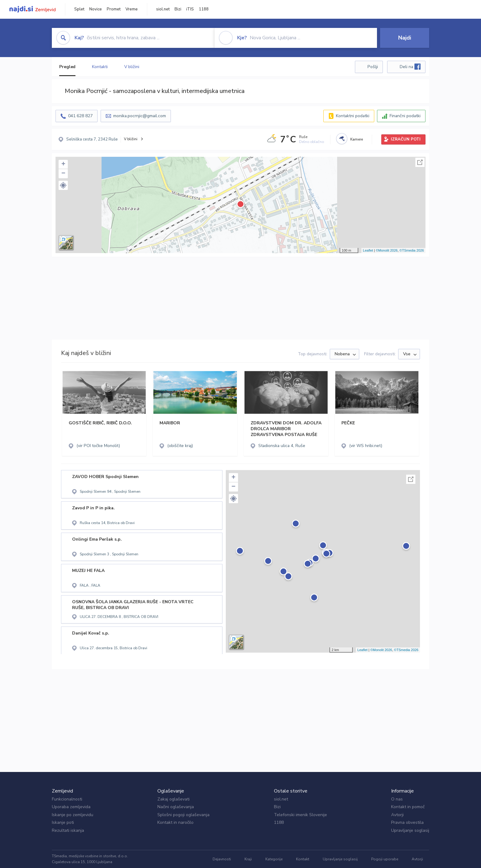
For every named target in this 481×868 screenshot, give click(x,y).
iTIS (190, 9)
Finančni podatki (405, 116)
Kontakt (303, 859)
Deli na (410, 67)
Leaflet (368, 250)
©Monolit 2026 (387, 250)
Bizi (178, 9)
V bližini (132, 67)
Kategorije (274, 859)
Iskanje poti (63, 822)
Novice (96, 9)
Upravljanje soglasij (410, 830)
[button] (63, 185)
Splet (79, 9)
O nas (397, 799)
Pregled (67, 67)
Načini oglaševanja (176, 807)
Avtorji (397, 815)
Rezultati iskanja (68, 830)
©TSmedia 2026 (412, 250)
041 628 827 (80, 116)
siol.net (163, 9)
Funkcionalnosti (67, 799)
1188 (204, 9)
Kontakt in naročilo (175, 822)
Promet (114, 9)
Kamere (357, 139)
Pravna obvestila (407, 822)
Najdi (405, 38)
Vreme (132, 9)
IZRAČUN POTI (406, 139)
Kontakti (100, 67)
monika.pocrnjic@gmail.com (140, 116)
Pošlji (373, 67)
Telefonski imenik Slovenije (300, 815)
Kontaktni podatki (353, 116)
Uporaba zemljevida (71, 807)
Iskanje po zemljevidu (73, 815)
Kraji (248, 859)
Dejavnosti (222, 859)
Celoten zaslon (420, 162)
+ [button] (63, 164)
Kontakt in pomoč (408, 807)
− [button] (63, 174)
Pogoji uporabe (385, 859)
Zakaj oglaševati (173, 799)
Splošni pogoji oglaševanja (183, 815)
